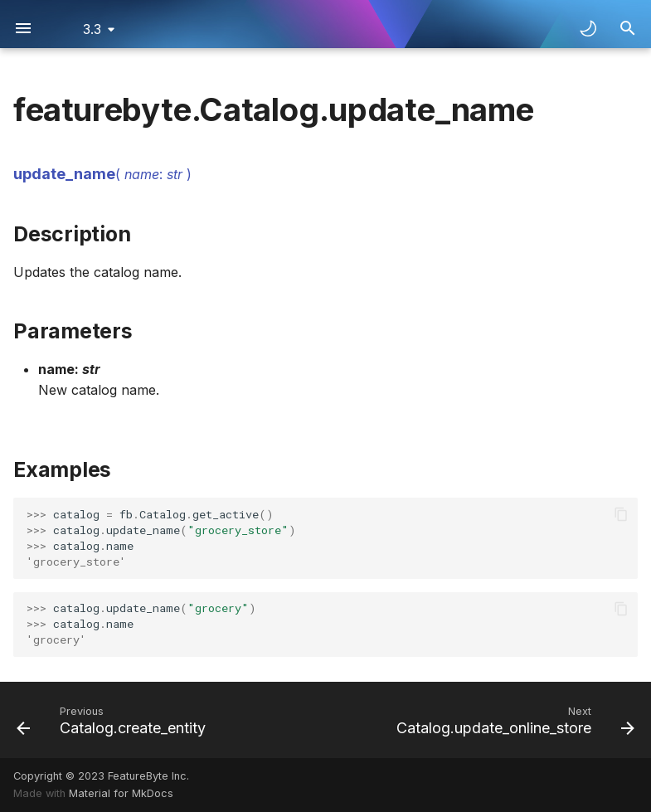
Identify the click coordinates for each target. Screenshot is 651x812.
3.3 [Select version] (92, 29)
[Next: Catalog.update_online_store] (513, 720)
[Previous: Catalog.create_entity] (114, 720)
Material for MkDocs (121, 793)
